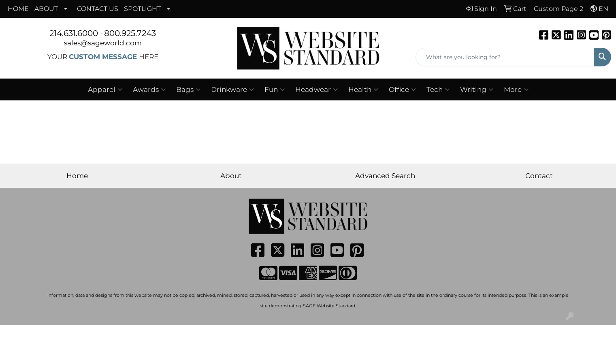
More (516, 89)
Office (402, 89)
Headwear (317, 89)
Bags (188, 89)
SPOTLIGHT (142, 9)
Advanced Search (385, 176)
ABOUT (46, 9)
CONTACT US (98, 9)
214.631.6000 (74, 33)
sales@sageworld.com (103, 43)
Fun (275, 89)
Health (363, 89)
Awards (149, 89)
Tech (438, 89)
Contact (539, 176)
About (231, 176)
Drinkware (232, 89)
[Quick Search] (505, 57)
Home (77, 176)
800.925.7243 (130, 33)
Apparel (105, 89)
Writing (477, 89)
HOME (18, 9)
